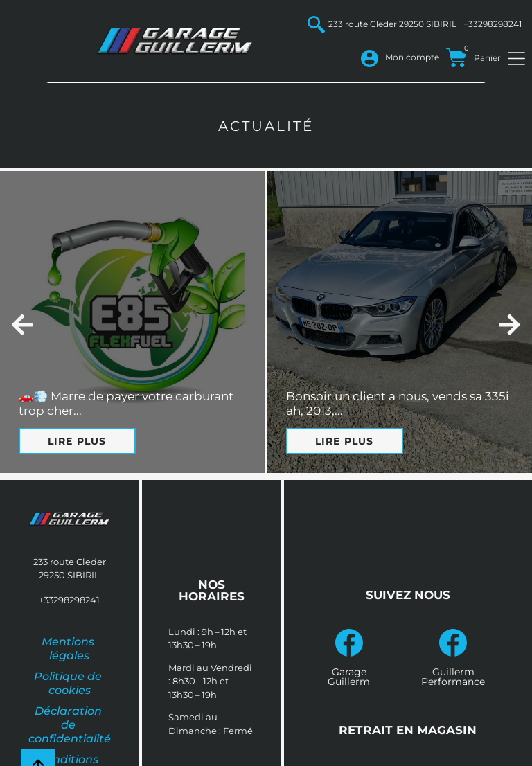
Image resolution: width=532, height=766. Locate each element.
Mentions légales (69, 649)
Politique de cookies (69, 683)
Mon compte (412, 57)
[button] (23, 324)
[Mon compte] (370, 59)
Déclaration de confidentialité (70, 725)
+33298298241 (493, 24)
